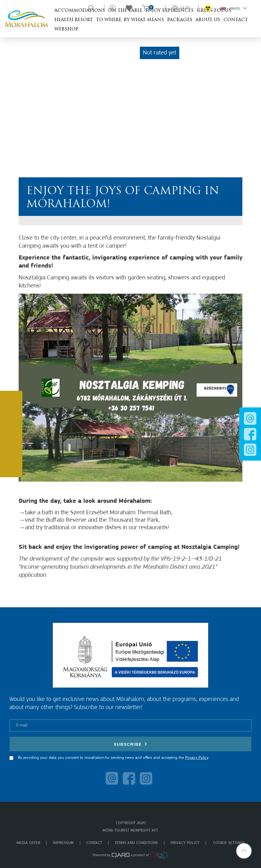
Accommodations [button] (80, 11)
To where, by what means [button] (130, 20)
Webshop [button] (66, 29)
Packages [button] (180, 20)
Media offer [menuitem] (28, 843)
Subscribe (130, 744)
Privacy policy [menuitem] (185, 843)
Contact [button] (236, 20)
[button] (244, 851)
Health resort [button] (74, 20)
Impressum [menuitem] (63, 843)
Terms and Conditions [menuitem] (136, 843)
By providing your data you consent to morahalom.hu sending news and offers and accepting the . (113, 758)
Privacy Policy (197, 758)
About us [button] (208, 20)
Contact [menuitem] (94, 843)
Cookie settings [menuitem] (229, 843)
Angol (234, 8)
